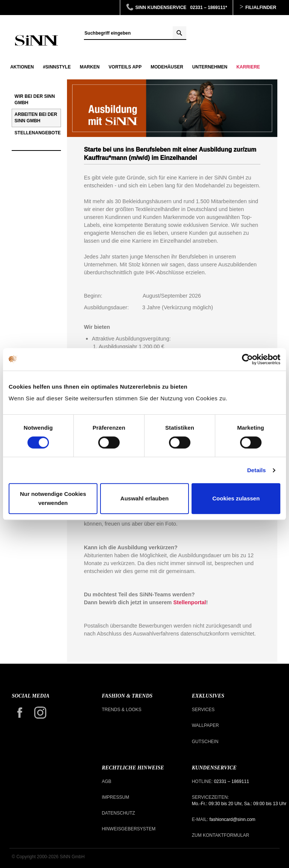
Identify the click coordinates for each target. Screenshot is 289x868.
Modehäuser (167, 67)
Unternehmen (210, 67)
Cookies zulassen (236, 498)
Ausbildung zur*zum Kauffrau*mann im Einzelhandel (36, 40)
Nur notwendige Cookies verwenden (53, 498)
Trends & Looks (121, 710)
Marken (90, 67)
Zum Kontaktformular (221, 835)
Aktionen (22, 67)
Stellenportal (189, 602)
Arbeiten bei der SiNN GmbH (36, 118)
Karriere (248, 67)
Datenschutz (118, 813)
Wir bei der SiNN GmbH (35, 100)
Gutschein (205, 742)
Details (257, 470)
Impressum (115, 797)
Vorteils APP (125, 67)
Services (203, 710)
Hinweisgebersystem (129, 829)
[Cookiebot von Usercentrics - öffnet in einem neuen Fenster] (247, 359)
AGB (106, 781)
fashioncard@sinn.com (232, 819)
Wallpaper (205, 725)
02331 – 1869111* (208, 8)
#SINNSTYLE (57, 67)
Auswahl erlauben (144, 498)
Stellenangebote (38, 133)
